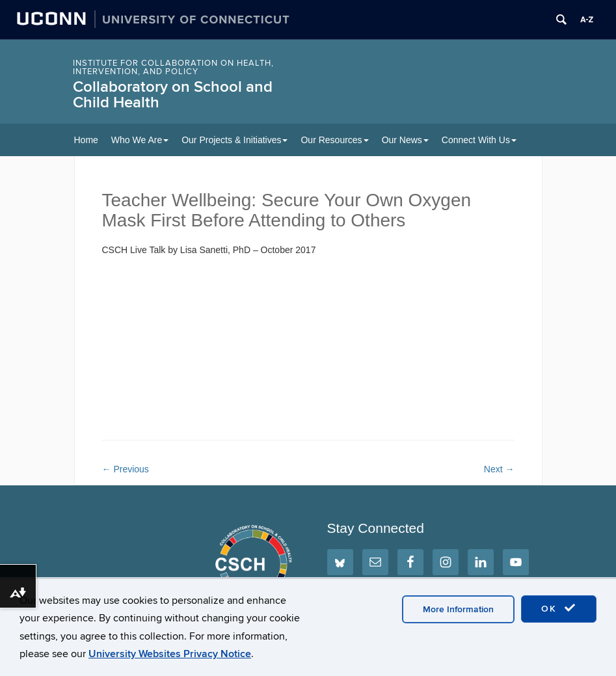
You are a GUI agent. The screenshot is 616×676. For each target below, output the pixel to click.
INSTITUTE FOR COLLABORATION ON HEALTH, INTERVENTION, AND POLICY (173, 67)
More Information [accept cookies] (458, 609)
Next (499, 469)
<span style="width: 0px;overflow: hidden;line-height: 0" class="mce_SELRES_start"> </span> (232, 345)
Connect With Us (479, 140)
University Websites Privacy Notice (170, 654)
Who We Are (140, 140)
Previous (126, 469)
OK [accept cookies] (559, 608)
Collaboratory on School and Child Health (173, 95)
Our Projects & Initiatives (234, 140)
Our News (405, 140)
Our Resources (334, 140)
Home (86, 140)
